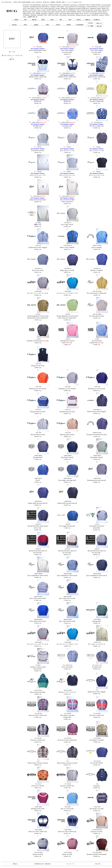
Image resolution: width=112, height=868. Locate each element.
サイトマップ (70, 864)
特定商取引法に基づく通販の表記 (43, 864)
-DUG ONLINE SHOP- (7, 2)
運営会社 (15, 864)
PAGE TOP (98, 864)
